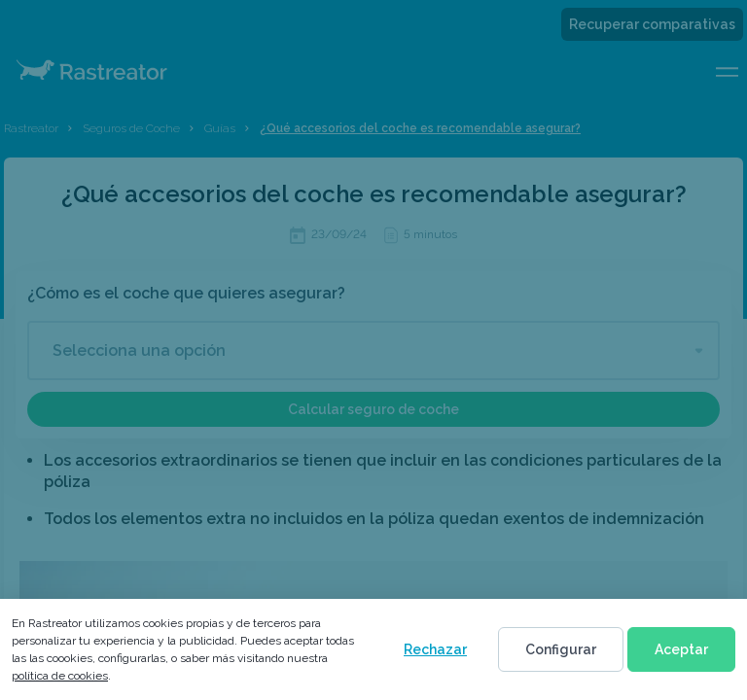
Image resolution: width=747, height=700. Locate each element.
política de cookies (60, 676)
